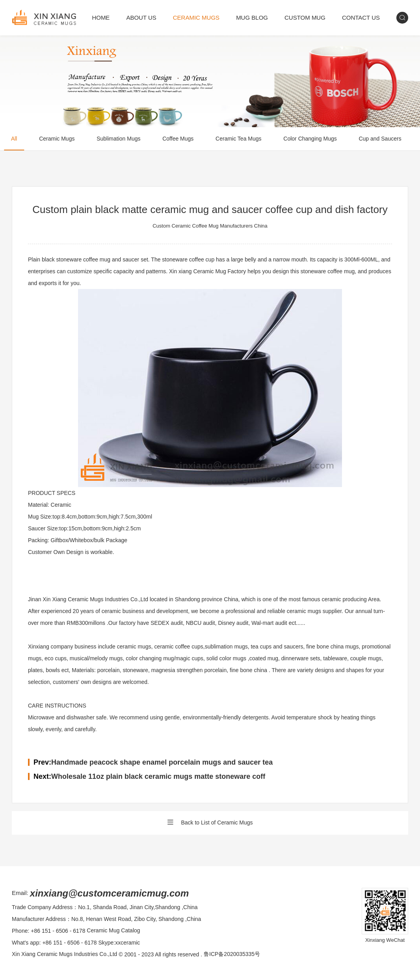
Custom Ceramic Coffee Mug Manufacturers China (210, 226)
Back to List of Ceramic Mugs (210, 823)
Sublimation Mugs (119, 139)
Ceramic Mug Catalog (113, 931)
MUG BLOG (252, 18)
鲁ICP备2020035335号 (232, 954)
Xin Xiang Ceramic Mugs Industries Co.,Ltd (65, 954)
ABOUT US (141, 18)
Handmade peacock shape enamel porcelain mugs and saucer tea (162, 762)
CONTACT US (361, 18)
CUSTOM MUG (305, 18)
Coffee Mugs (178, 139)
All (14, 139)
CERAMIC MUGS (196, 18)
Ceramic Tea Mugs (239, 139)
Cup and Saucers (381, 139)
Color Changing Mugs (311, 139)
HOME (101, 18)
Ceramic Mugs (57, 139)
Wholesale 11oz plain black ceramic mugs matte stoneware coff (158, 776)
